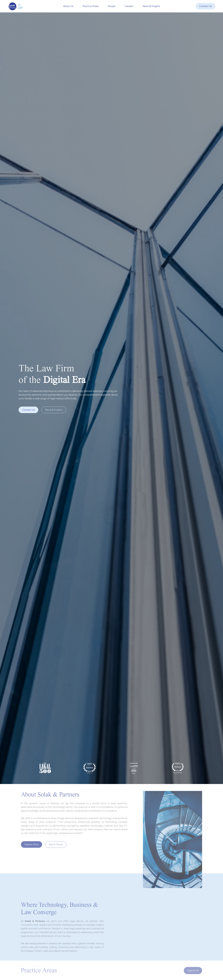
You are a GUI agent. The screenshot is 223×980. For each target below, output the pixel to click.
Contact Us (205, 6)
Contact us (28, 410)
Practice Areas (91, 6)
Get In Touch (56, 846)
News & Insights (151, 6)
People (112, 6)
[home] (16, 6)
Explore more (32, 846)
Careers (129, 6)
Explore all (193, 970)
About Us (68, 6)
